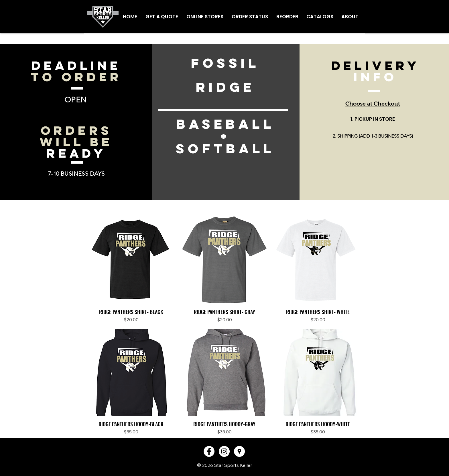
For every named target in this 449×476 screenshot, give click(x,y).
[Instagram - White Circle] (224, 451)
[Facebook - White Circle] (209, 451)
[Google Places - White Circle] (239, 451)
